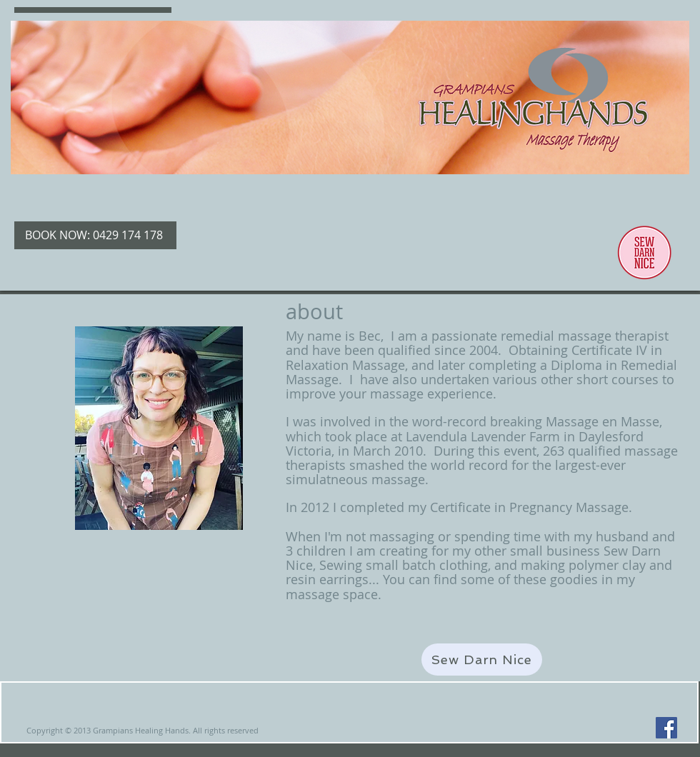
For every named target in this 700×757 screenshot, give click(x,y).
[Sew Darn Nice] (482, 660)
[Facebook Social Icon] (666, 728)
